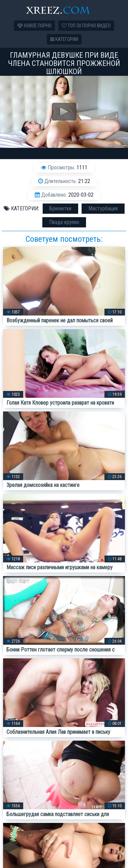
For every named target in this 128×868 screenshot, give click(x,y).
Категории (64, 39)
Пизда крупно (64, 222)
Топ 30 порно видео (86, 26)
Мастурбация (103, 208)
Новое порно (34, 26)
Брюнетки (60, 208)
